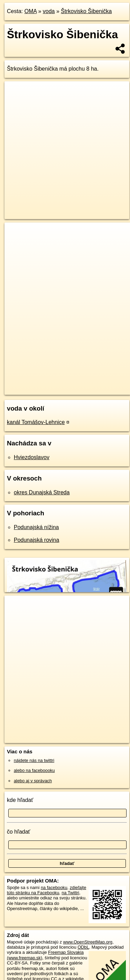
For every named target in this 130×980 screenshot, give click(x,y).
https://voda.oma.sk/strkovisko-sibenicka (43, 389)
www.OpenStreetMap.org (88, 942)
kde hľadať (20, 800)
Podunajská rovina (37, 540)
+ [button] (16, 234)
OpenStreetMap (55, 384)
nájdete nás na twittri (34, 760)
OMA (31, 11)
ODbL (83, 947)
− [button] (16, 245)
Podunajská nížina (36, 527)
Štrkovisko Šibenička (87, 11)
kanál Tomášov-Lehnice (36, 422)
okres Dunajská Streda (42, 492)
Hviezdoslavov (32, 457)
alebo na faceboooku (34, 770)
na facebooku (54, 888)
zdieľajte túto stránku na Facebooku (47, 890)
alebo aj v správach (33, 781)
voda (49, 11)
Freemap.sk (91, 384)
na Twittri (71, 893)
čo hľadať (19, 832)
